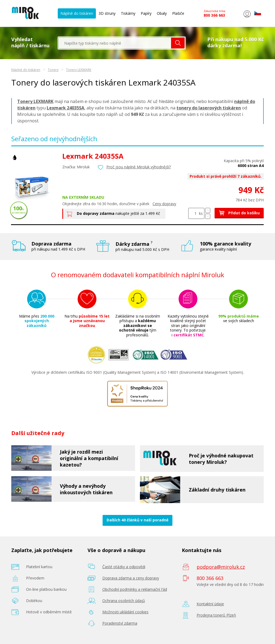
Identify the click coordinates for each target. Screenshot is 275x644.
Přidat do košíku (239, 213)
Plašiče (178, 13)
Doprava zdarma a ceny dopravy (131, 578)
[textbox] (115, 43)
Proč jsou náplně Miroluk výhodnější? (139, 167)
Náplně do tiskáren (77, 13)
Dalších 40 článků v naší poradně (137, 520)
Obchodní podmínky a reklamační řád (135, 589)
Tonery (53, 70)
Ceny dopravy (164, 204)
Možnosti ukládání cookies (125, 612)
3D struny (107, 13)
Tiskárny (128, 13)
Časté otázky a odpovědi (124, 567)
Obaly (162, 13)
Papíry (146, 13)
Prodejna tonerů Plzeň (216, 615)
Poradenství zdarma (120, 623)
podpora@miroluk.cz (221, 567)
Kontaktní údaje (210, 604)
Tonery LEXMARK (79, 70)
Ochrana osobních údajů (124, 601)
